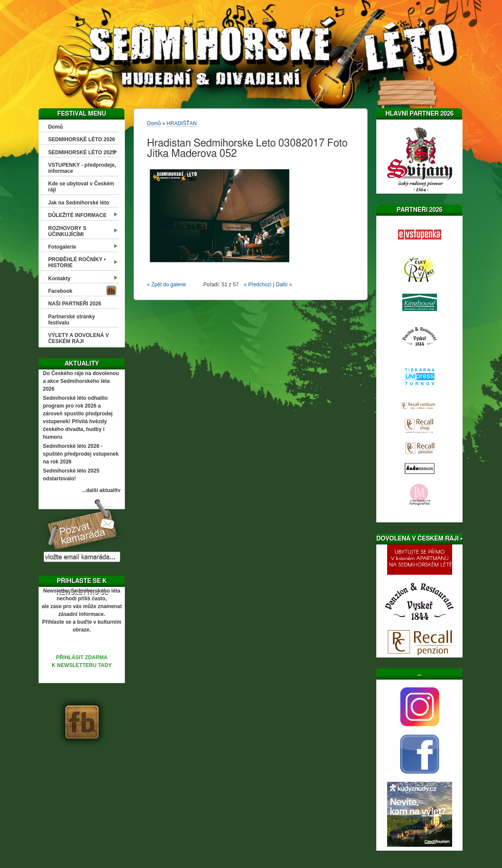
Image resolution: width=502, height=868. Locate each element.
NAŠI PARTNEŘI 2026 (75, 304)
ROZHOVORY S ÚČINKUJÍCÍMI (67, 231)
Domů (55, 127)
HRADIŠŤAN (181, 123)
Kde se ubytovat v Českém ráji (81, 187)
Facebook (60, 291)
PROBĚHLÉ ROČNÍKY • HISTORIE (77, 262)
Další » (284, 285)
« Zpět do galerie (166, 285)
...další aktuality (101, 490)
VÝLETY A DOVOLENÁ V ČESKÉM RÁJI (78, 338)
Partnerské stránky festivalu (72, 320)
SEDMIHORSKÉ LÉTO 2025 (82, 152)
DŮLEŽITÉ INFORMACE (77, 215)
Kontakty (59, 279)
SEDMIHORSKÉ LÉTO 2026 (82, 139)
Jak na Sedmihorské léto (79, 203)
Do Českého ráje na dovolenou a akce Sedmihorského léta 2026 (81, 381)
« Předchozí (258, 285)
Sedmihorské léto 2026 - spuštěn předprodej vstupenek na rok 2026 (81, 454)
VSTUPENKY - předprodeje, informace (82, 168)
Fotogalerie (62, 247)
